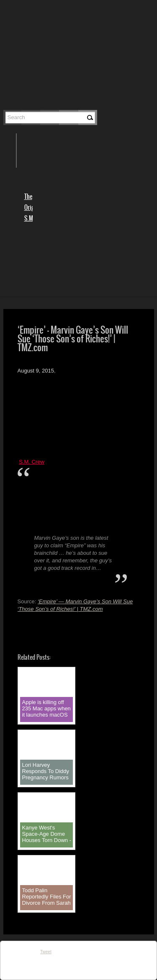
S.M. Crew (32, 462)
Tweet (46, 952)
